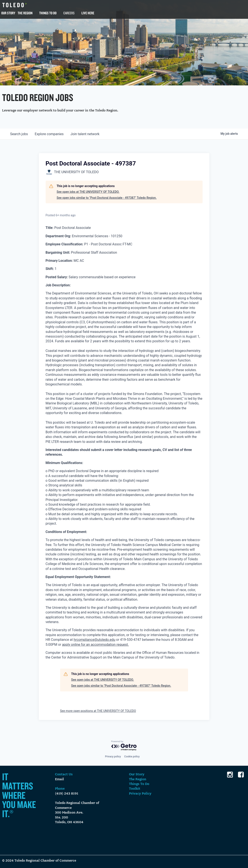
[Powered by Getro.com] (124, 746)
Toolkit (135, 789)
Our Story (8, 13)
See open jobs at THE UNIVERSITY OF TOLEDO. (88, 192)
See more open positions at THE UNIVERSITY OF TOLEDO (98, 711)
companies (49, 134)
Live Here (88, 13)
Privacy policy (113, 757)
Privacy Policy (140, 794)
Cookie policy (132, 757)
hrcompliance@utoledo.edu (94, 640)
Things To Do (48, 13)
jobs (19, 134)
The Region (25, 13)
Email (59, 779)
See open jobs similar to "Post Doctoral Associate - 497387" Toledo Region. (107, 198)
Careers (69, 13)
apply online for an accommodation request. (95, 645)
